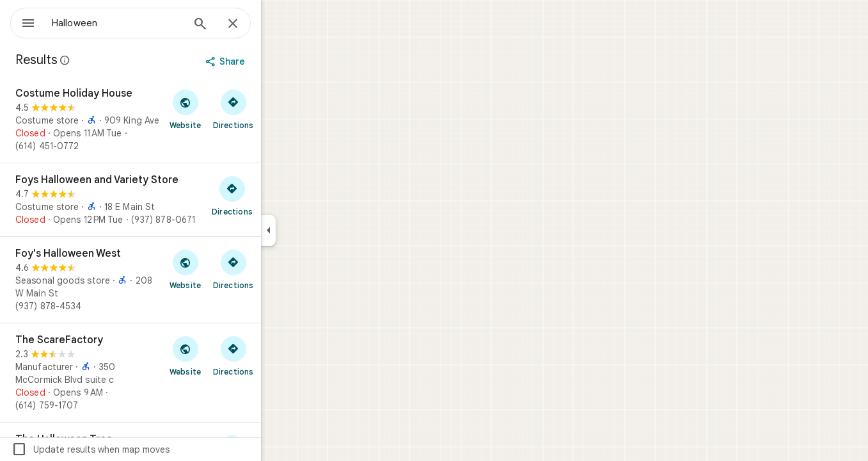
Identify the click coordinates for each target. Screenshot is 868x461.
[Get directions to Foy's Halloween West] (279, 269)
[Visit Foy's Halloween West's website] (231, 269)
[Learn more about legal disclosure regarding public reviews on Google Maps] (111, 60)
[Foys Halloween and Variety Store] (177, 200)
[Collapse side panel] (314, 230)
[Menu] (23, 22)
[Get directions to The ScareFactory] (279, 355)
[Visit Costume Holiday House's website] (231, 109)
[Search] (246, 25)
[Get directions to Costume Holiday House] (279, 109)
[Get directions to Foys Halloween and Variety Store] (278, 195)
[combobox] (150, 23)
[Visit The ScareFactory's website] (231, 355)
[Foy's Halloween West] (177, 280)
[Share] (273, 61)
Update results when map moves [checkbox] (137, 449)
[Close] (279, 24)
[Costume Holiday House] (177, 120)
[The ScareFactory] (177, 373)
